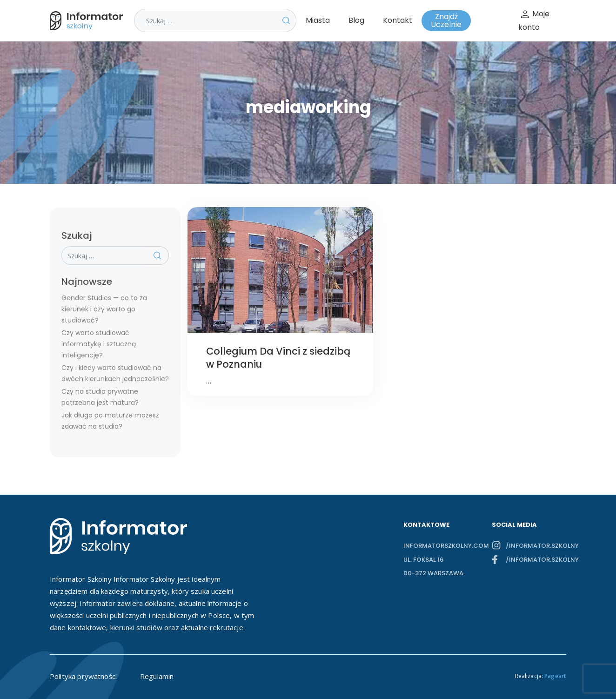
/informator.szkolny (536, 546)
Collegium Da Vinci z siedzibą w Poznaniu (278, 358)
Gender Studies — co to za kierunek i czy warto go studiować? (104, 309)
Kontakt (398, 20)
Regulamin (157, 676)
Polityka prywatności (83, 676)
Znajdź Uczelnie (446, 21)
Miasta (318, 20)
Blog (356, 20)
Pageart (555, 676)
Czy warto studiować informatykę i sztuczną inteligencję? (99, 344)
